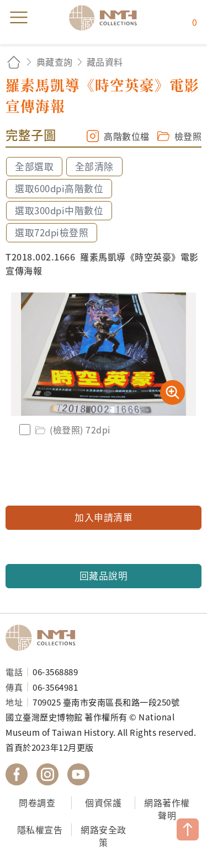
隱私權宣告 (40, 829)
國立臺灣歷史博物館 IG (47, 774)
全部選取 (34, 166)
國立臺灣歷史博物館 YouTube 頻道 (78, 774)
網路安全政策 (104, 836)
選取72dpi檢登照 (52, 232)
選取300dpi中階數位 (59, 210)
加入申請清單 (104, 517)
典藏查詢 (55, 62)
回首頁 (14, 62)
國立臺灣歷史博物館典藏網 (107, 18)
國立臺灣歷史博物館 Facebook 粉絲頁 (17, 774)
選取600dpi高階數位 (59, 188)
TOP (188, 829)
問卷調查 (37, 802)
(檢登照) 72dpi (72, 430)
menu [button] (19, 18)
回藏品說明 (104, 576)
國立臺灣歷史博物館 (44, 638)
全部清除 (94, 166)
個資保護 (103, 802)
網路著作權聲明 (167, 809)
